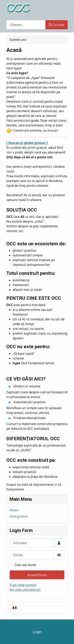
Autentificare (37, 575)
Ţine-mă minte (25, 565)
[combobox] (26, 25)
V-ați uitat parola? (23, 585)
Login (37, 632)
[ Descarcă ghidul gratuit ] (27, 143)
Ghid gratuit (19, 516)
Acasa (14, 510)
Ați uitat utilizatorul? (25, 590)
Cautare (57, 25)
